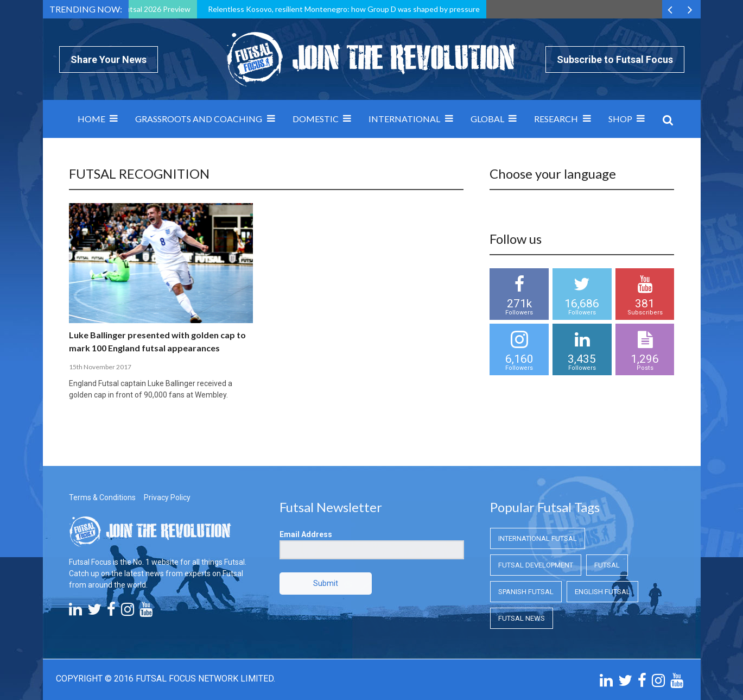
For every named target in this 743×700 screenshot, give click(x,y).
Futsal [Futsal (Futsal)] (607, 565)
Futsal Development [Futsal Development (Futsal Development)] (536, 565)
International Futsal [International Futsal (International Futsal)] (538, 538)
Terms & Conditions (102, 497)
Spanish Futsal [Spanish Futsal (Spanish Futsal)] (526, 592)
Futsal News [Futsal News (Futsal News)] (522, 618)
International (404, 119)
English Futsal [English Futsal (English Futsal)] (602, 592)
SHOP (620, 119)
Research (556, 119)
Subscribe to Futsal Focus (615, 59)
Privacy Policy (167, 497)
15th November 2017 (100, 367)
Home (91, 119)
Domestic (316, 119)
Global (487, 119)
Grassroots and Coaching (199, 119)
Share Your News (109, 59)
